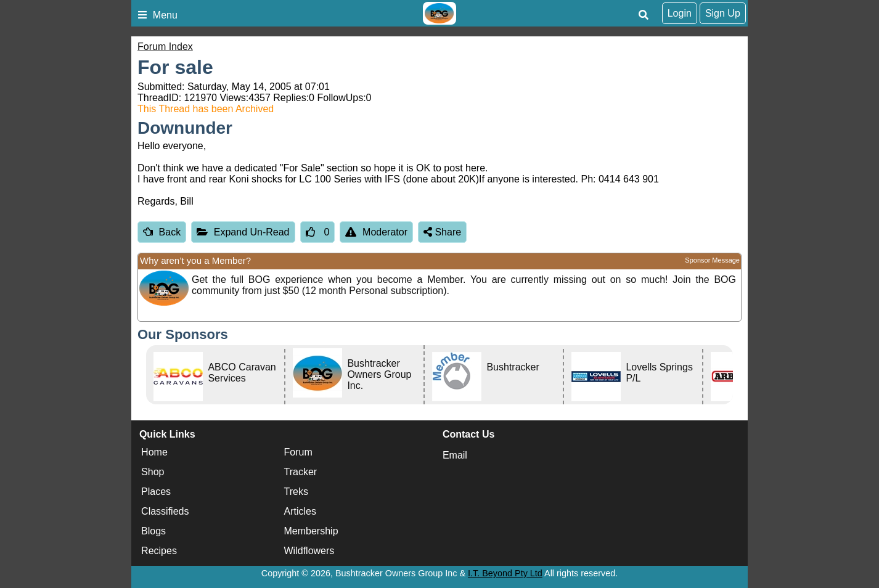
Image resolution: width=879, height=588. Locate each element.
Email (455, 455)
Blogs (153, 531)
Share (442, 232)
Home (154, 452)
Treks (296, 492)
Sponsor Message (712, 260)
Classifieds (165, 511)
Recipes (159, 551)
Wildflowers (309, 551)
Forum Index (165, 47)
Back (162, 232)
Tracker (301, 472)
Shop (153, 472)
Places (156, 492)
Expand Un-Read (243, 232)
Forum (298, 452)
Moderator (376, 232)
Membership (311, 531)
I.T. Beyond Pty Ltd (505, 573)
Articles (300, 511)
